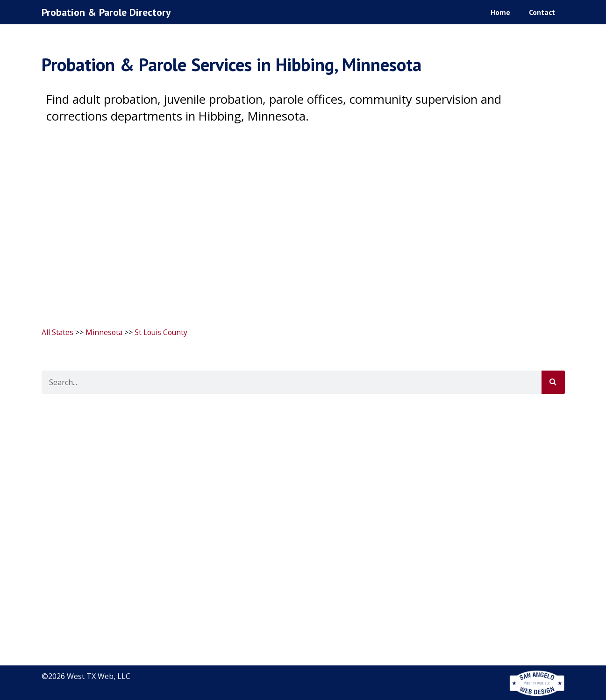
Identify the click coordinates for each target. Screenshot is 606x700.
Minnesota (105, 332)
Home (500, 12)
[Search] (553, 382)
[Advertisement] (303, 221)
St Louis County (164, 332)
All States (58, 332)
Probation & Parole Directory (108, 12)
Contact (542, 12)
